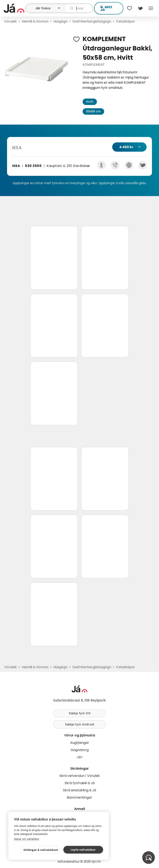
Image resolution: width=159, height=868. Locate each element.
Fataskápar (126, 21)
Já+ (80, 757)
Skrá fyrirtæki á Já (80, 783)
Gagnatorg (80, 750)
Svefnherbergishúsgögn (92, 21)
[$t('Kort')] (140, 8)
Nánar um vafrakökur (27, 839)
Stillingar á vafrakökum (41, 850)
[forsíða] (14, 8)
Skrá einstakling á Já (79, 790)
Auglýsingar (80, 743)
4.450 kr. (127, 147)
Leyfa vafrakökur (83, 850)
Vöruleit (10, 21)
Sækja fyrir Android (79, 724)
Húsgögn (60, 21)
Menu (151, 8)
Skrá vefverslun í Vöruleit (80, 776)
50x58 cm (93, 111)
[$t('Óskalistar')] (130, 8)
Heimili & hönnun (35, 21)
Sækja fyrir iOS (80, 713)
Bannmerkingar (79, 797)
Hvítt (90, 102)
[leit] (79, 8)
